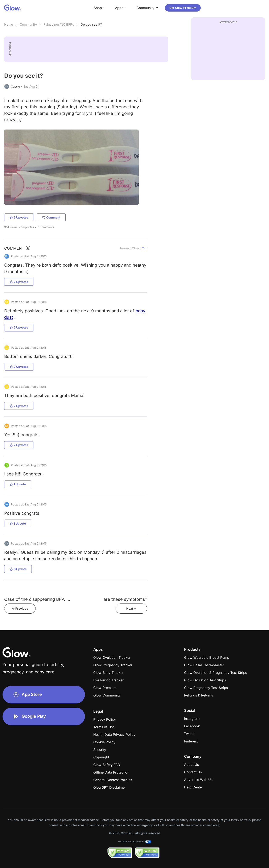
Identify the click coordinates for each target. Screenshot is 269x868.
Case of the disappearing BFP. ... (37, 599)
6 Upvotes (19, 217)
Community (28, 24)
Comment (51, 217)
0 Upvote (18, 569)
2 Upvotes (19, 282)
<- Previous (20, 608)
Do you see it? (91, 24)
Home (9, 24)
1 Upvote (18, 484)
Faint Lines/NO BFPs (59, 24)
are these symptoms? (125, 599)
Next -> (131, 608)
